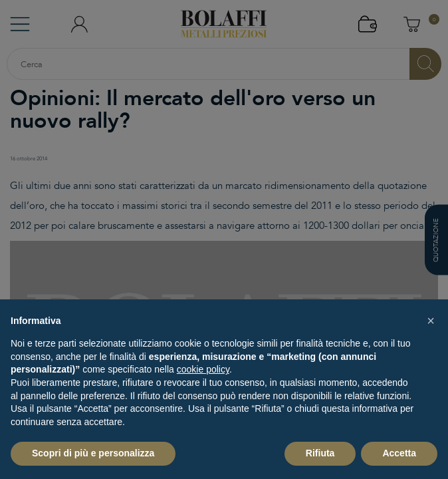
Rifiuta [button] (320, 453)
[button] (431, 321)
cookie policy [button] (203, 369)
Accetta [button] (399, 453)
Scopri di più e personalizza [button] (93, 453)
